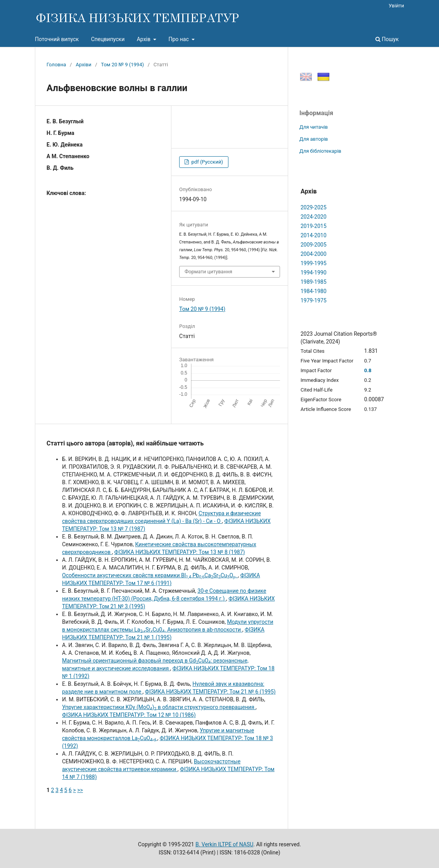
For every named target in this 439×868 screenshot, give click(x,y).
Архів (144, 39)
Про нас (179, 39)
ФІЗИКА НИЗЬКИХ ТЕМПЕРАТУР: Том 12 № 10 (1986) (129, 715)
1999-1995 (314, 263)
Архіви (83, 65)
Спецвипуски (108, 39)
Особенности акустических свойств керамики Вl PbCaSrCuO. (150, 575)
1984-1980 (314, 291)
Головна (56, 65)
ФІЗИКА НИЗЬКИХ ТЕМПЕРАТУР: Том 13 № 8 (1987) (180, 552)
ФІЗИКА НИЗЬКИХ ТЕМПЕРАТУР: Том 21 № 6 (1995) (210, 692)
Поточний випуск (57, 39)
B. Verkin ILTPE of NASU (224, 844)
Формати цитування (208, 272)
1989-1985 (314, 282)
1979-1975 (314, 300)
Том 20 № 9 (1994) (122, 65)
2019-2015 (314, 226)
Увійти (396, 6)
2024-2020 (314, 217)
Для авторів (314, 139)
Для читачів (314, 127)
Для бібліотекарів (320, 151)
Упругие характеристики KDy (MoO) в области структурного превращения (159, 707)
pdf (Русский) (207, 162)
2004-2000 (314, 254)
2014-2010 (314, 235)
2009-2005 (314, 245)
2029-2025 (314, 207)
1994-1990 (314, 273)
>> (80, 790)
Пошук (387, 39)
